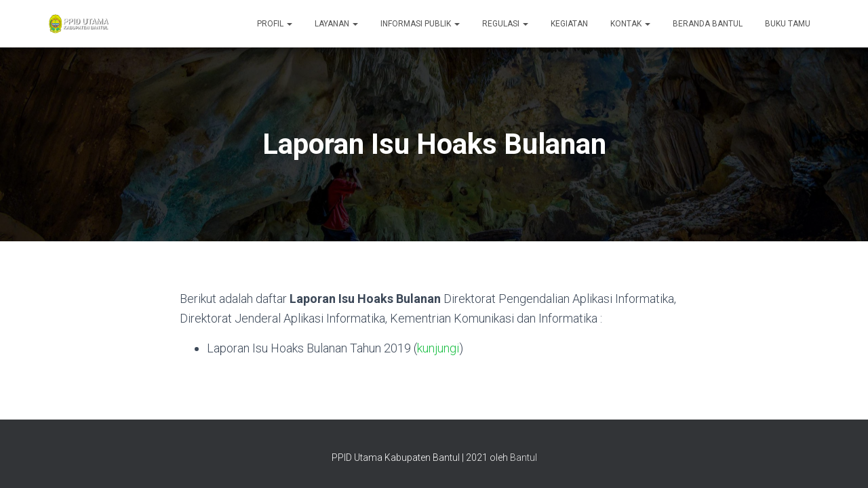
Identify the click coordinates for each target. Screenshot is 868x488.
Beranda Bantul (708, 24)
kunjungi (438, 348)
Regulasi (505, 24)
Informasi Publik (420, 24)
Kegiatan (569, 24)
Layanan (336, 24)
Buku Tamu (788, 24)
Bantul (524, 457)
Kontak (630, 24)
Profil (275, 24)
